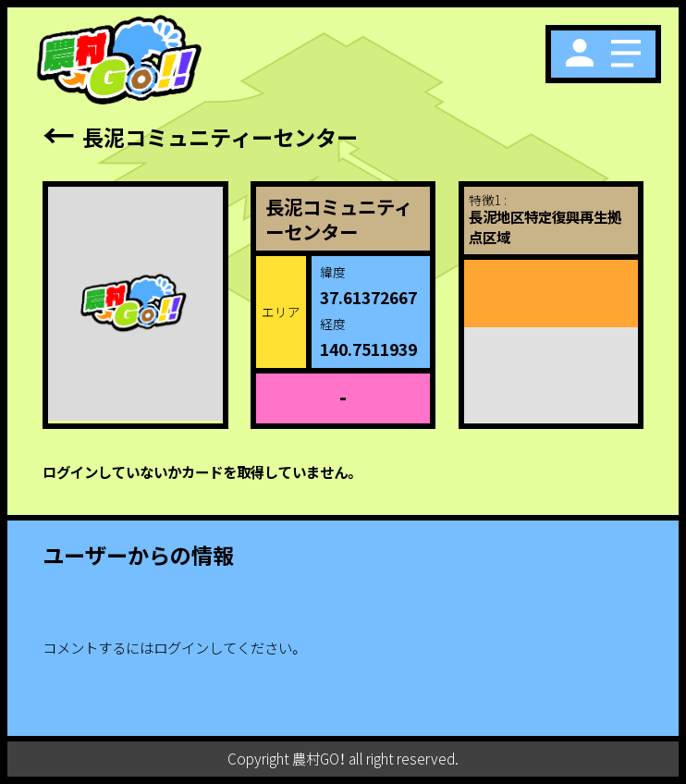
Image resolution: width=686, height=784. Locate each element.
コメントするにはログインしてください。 (173, 647)
